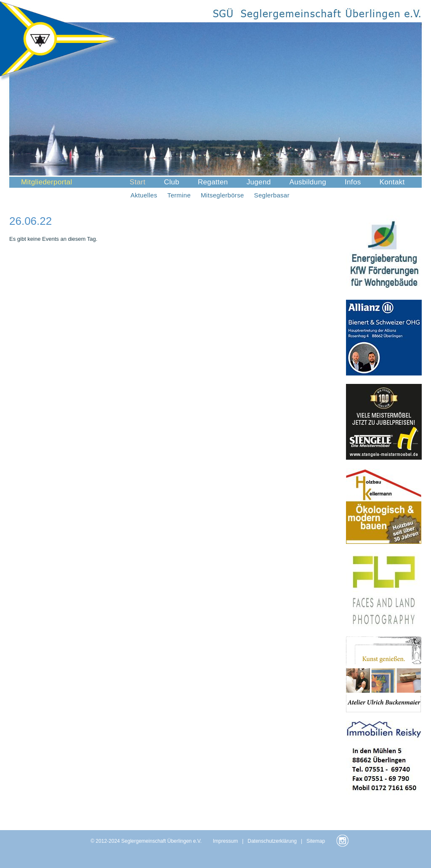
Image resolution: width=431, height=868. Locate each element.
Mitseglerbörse (222, 195)
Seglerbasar (272, 195)
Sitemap (316, 841)
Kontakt (392, 182)
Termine (179, 195)
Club (172, 182)
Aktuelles (144, 195)
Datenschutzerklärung (272, 841)
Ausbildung (308, 182)
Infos (353, 182)
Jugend (259, 182)
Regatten (213, 182)
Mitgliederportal (47, 182)
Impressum (225, 841)
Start (138, 182)
